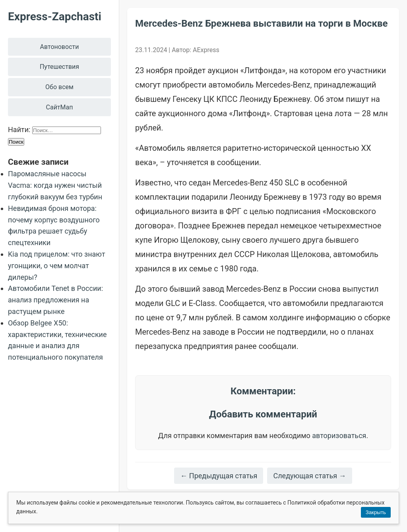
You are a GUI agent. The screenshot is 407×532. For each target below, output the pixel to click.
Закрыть (376, 512)
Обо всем (59, 87)
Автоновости (60, 47)
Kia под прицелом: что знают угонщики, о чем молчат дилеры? (57, 266)
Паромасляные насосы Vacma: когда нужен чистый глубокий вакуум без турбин (55, 185)
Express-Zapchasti (55, 17)
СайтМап (60, 107)
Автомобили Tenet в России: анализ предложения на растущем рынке (55, 300)
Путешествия (59, 67)
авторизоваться (339, 436)
